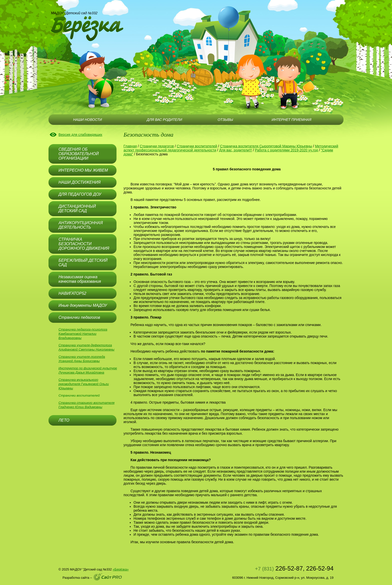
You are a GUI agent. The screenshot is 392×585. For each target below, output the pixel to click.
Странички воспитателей (79, 395)
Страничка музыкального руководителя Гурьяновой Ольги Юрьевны (84, 384)
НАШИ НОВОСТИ (87, 120)
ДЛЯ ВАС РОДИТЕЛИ (164, 120)
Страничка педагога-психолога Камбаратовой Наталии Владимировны (83, 334)
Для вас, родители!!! (235, 150)
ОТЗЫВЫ (225, 120)
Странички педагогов (157, 146)
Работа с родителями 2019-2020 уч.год (286, 150)
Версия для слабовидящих (80, 135)
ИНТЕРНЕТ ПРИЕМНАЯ (292, 120)
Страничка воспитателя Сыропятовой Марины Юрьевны (266, 146)
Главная (130, 146)
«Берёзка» (121, 569)
